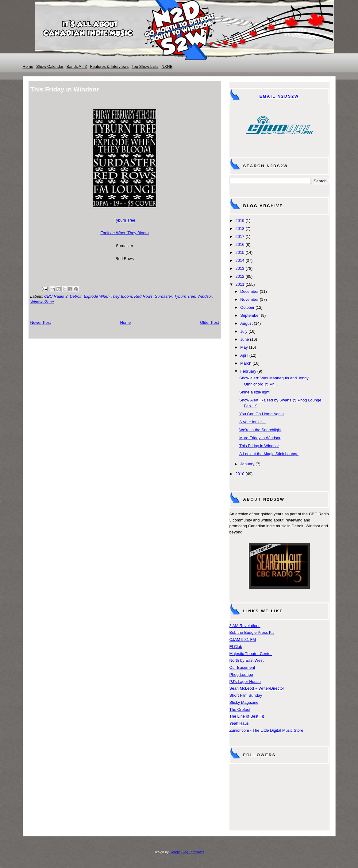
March (246, 363)
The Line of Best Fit (247, 716)
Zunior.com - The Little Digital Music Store (266, 730)
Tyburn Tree (124, 220)
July (244, 331)
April (244, 355)
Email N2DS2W (279, 96)
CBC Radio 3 (56, 296)
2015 (240, 252)
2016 (240, 244)
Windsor (205, 296)
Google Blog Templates (187, 852)
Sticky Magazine (244, 702)
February (248, 371)
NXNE (167, 66)
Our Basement (242, 667)
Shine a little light (254, 392)
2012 (240, 276)
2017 (240, 236)
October (247, 307)
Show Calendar (50, 66)
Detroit (75, 296)
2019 (240, 221)
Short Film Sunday (246, 695)
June (244, 339)
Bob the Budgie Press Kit (252, 632)
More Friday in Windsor (260, 438)
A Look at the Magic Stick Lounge (269, 454)
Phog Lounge (241, 674)
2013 (240, 268)
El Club (236, 647)
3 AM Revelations (245, 626)
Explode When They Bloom (124, 233)
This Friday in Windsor (259, 446)
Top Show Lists (145, 66)
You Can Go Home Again (262, 414)
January (247, 464)
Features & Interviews (110, 66)
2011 (240, 284)
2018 (240, 229)
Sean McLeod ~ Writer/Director (257, 688)
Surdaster (164, 296)
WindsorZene (42, 302)
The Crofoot (240, 709)
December (249, 291)
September (250, 315)
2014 (240, 260)
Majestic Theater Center (251, 654)
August (246, 323)
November (249, 299)
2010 (240, 474)
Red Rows (143, 296)
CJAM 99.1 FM (243, 639)
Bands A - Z (77, 66)
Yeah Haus (239, 723)
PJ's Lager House (245, 682)
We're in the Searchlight (260, 430)
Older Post (209, 322)
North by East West (247, 660)
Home (28, 66)
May (244, 347)
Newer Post (41, 322)
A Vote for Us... (253, 422)
